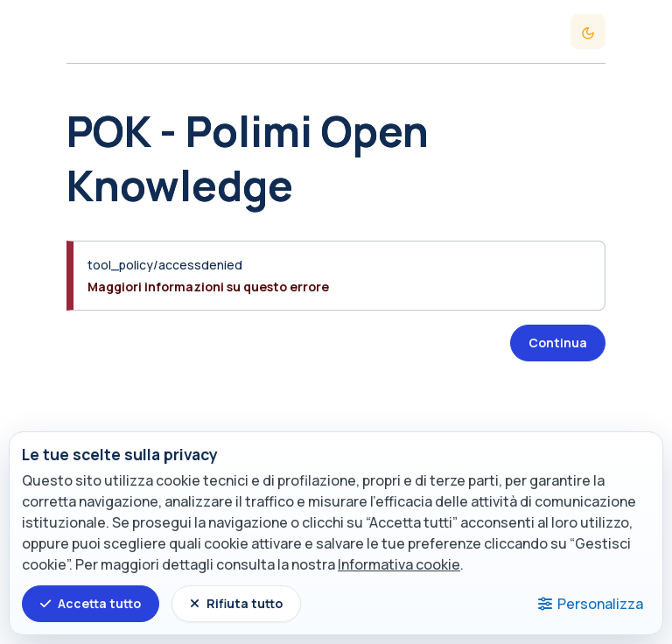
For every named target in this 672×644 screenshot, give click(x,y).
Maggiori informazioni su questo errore (208, 287)
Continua (558, 343)
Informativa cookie (399, 564)
